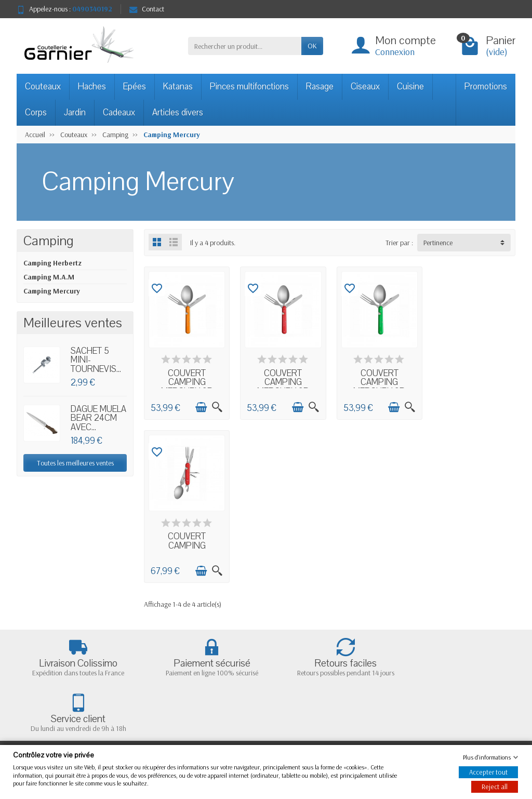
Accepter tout (488, 772)
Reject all (495, 787)
